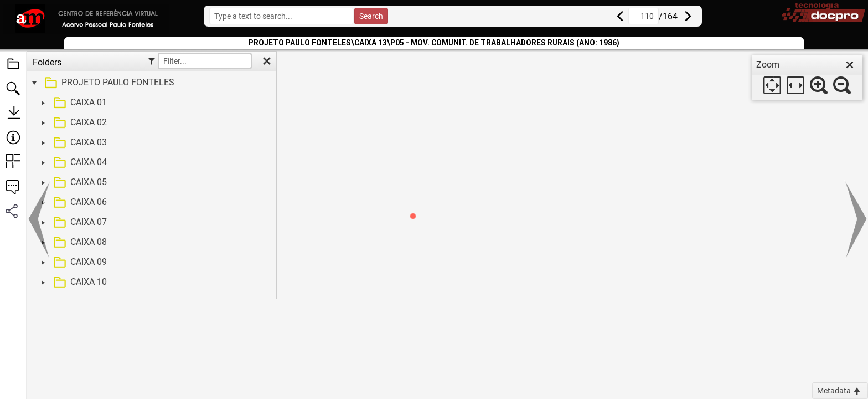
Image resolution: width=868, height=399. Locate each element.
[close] (850, 65)
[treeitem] (150, 83)
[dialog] (807, 78)
